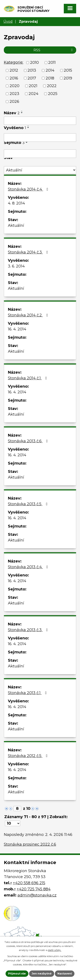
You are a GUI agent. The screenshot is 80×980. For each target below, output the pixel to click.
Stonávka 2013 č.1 (28, 693)
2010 (34, 63)
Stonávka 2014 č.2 (29, 315)
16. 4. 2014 (17, 329)
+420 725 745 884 (34, 889)
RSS (54, 50)
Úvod (8, 21)
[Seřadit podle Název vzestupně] (22, 111)
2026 (14, 102)
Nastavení (65, 974)
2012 (14, 70)
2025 (53, 94)
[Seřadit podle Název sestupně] (22, 113)
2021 (33, 86)
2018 (50, 78)
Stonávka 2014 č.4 (29, 189)
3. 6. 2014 (16, 266)
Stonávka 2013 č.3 (29, 630)
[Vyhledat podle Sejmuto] (40, 154)
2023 (14, 94)
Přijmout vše (17, 974)
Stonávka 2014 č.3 (29, 252)
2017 (32, 78)
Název (12, 113)
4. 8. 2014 (16, 203)
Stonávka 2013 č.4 (29, 567)
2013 (32, 70)
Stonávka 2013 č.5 (29, 504)
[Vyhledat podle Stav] (40, 170)
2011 (52, 63)
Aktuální (16, 226)
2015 (68, 70)
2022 (52, 86)
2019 (68, 78)
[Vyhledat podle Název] (40, 121)
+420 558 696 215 (29, 883)
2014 (50, 70)
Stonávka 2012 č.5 (29, 756)
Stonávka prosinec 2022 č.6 (30, 844)
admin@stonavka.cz (37, 895)
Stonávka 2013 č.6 (29, 441)
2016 (14, 78)
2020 (15, 86)
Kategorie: (14, 62)
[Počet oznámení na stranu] (13, 823)
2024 (33, 94)
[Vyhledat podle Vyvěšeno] (40, 138)
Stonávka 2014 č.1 (28, 378)
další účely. (55, 950)
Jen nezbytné (42, 974)
